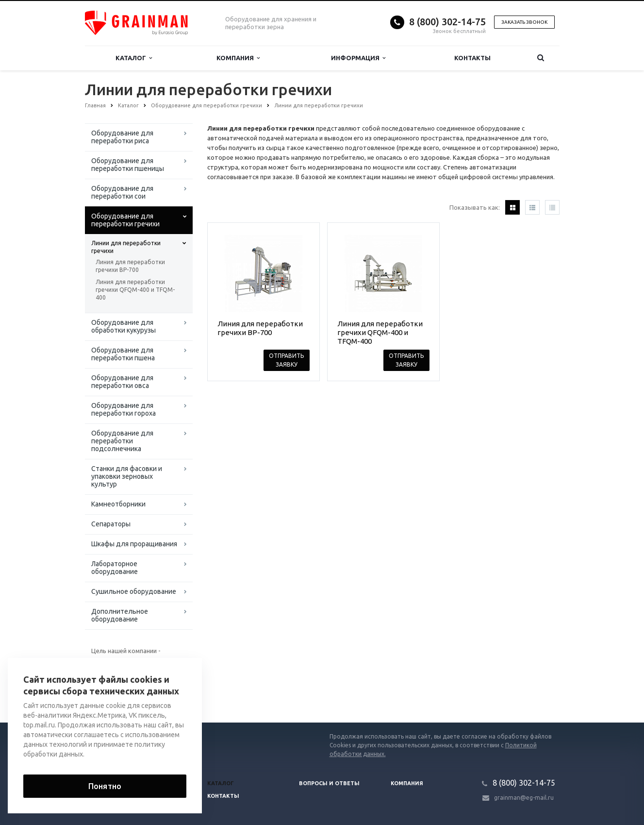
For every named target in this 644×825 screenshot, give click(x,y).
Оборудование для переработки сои (122, 192)
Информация (358, 58)
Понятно (105, 786)
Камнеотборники (118, 504)
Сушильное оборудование (134, 591)
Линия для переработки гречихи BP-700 (130, 266)
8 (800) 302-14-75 (447, 22)
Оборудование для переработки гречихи (125, 220)
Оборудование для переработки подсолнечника (122, 441)
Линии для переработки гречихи (126, 247)
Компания (238, 58)
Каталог (134, 58)
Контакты (472, 58)
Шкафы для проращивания (134, 544)
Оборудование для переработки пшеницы (128, 165)
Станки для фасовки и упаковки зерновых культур (127, 476)
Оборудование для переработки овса (122, 382)
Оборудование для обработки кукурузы (124, 326)
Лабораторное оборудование (115, 568)
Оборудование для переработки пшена (123, 354)
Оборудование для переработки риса (122, 137)
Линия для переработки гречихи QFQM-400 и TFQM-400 (135, 290)
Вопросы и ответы (329, 783)
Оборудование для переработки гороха (124, 409)
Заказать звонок (524, 22)
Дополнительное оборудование (120, 615)
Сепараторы (111, 524)
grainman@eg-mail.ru (524, 798)
